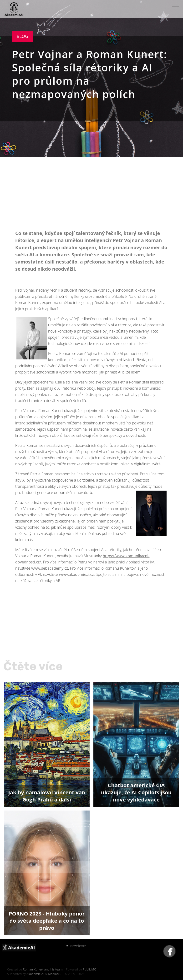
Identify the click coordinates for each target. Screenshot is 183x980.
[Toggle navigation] (175, 8)
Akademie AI (35, 974)
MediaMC (55, 974)
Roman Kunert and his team (43, 969)
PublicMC (89, 969)
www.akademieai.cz (77, 574)
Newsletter (78, 946)
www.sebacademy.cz (50, 568)
